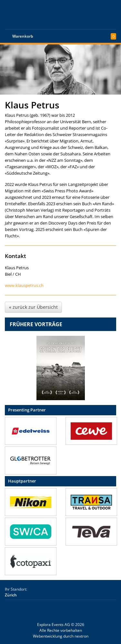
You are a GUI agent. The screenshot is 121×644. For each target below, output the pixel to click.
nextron (81, 636)
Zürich (11, 595)
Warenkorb (23, 36)
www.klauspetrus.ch (24, 285)
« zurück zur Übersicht (33, 307)
